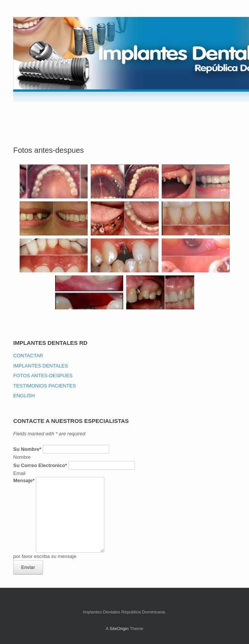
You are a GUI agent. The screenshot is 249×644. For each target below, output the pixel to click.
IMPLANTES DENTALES (41, 366)
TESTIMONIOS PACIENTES (45, 386)
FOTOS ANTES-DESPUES (43, 376)
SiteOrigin (119, 629)
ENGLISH (24, 396)
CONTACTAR (28, 356)
